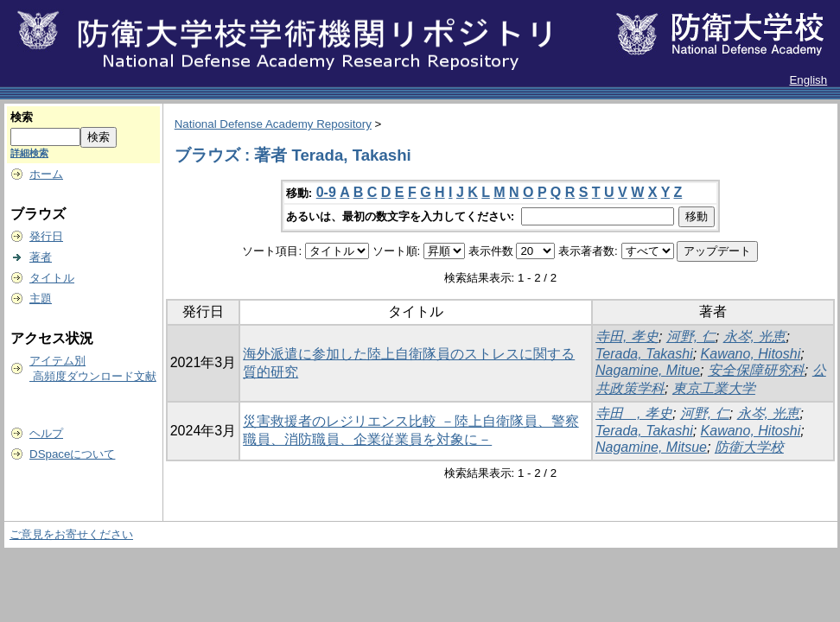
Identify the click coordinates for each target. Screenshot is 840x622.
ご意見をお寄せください (71, 534)
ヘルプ (46, 433)
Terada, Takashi (644, 354)
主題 (41, 298)
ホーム (46, 174)
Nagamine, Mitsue (651, 447)
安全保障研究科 (756, 370)
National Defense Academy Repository (273, 124)
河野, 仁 (691, 336)
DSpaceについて (72, 454)
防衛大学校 (749, 447)
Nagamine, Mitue (648, 370)
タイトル (52, 278)
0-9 (326, 192)
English (808, 80)
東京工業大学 (714, 388)
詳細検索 (29, 153)
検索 (22, 117)
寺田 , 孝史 (634, 413)
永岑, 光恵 (755, 336)
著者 (41, 257)
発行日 (46, 236)
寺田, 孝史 (627, 336)
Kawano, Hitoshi (751, 354)
